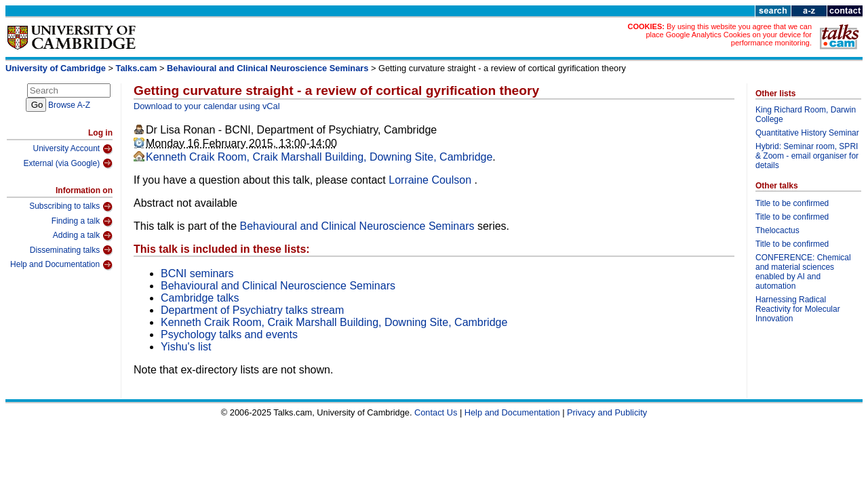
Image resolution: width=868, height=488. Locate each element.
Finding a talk (82, 222)
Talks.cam (137, 68)
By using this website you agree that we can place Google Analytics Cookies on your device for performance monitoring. (729, 35)
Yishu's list (186, 347)
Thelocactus (777, 230)
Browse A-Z (69, 105)
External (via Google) (68, 163)
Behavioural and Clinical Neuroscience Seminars (268, 68)
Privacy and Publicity (607, 412)
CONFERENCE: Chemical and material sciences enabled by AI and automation (803, 272)
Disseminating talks (71, 250)
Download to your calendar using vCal (207, 106)
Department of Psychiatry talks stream (252, 310)
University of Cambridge (56, 68)
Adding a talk (83, 236)
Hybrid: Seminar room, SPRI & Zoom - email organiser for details (807, 156)
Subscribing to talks (71, 207)
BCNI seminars (197, 273)
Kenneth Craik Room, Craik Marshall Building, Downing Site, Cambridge (319, 157)
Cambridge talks (200, 298)
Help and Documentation (61, 265)
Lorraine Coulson (431, 180)
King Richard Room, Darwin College (806, 115)
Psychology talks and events (229, 334)
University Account (73, 149)
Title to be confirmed (792, 203)
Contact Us (436, 412)
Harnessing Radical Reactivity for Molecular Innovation (798, 309)
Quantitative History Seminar (807, 133)
